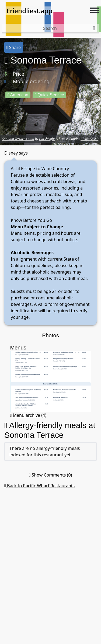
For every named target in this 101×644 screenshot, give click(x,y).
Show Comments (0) (52, 475)
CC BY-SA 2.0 (89, 139)
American (18, 95)
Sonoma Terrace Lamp (18, 139)
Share (14, 47)
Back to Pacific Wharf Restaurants (39, 486)
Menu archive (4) (28, 415)
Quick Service (49, 95)
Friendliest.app (29, 11)
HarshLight (47, 139)
